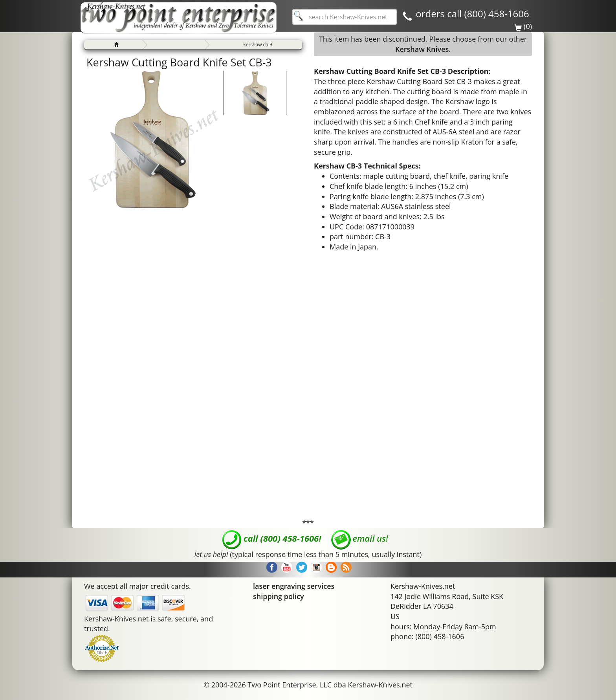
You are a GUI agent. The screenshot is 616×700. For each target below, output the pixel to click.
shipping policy (279, 596)
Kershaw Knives (422, 49)
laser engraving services (294, 586)
